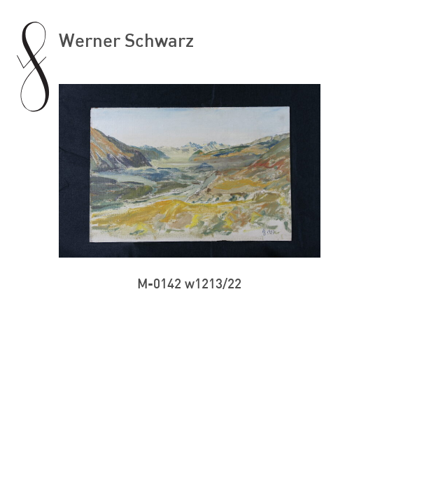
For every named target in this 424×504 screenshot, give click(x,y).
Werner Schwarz (126, 40)
